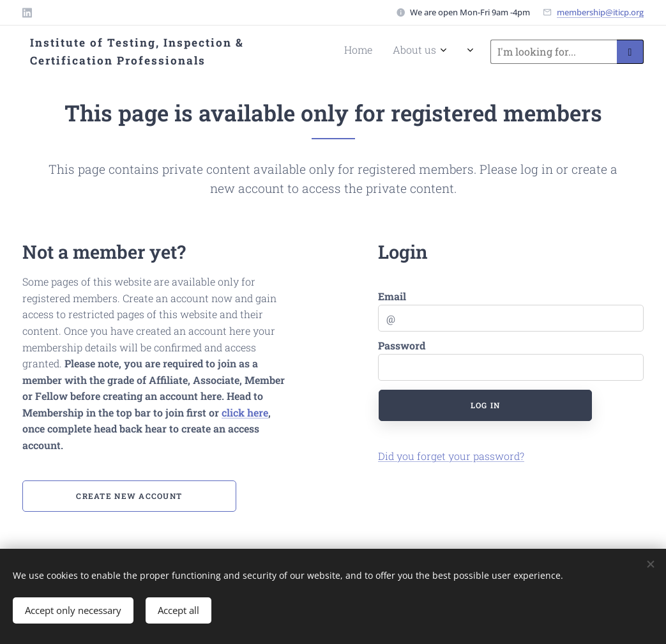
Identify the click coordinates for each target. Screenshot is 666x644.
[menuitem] (325, 52)
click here (245, 412)
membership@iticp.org (600, 12)
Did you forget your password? (451, 456)
